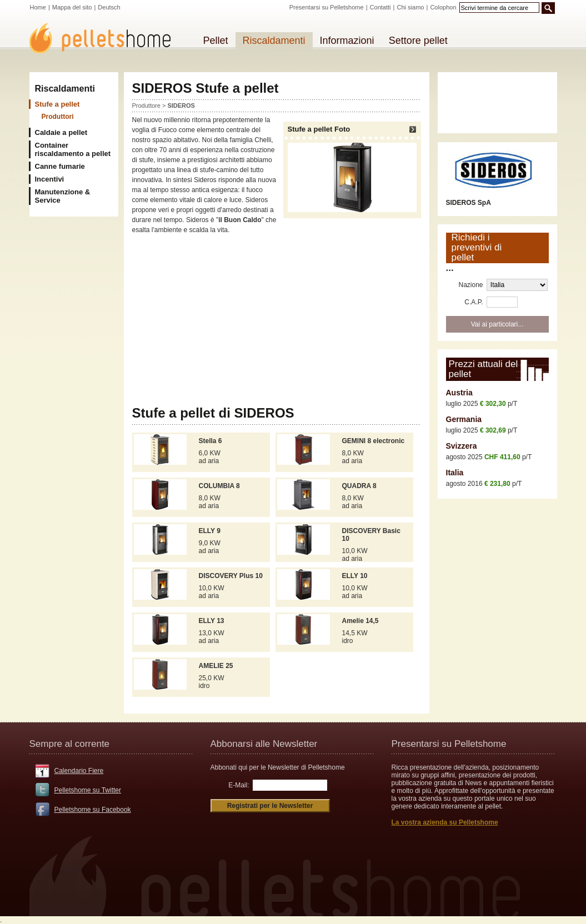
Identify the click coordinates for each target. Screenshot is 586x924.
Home (38, 7)
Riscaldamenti (65, 89)
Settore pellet (418, 41)
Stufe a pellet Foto (352, 169)
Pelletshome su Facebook (93, 810)
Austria (459, 393)
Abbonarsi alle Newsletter (264, 744)
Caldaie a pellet (61, 132)
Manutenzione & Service (63, 196)
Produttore (146, 106)
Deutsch (109, 7)
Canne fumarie (60, 166)
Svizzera (462, 446)
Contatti (380, 7)
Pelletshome (106, 38)
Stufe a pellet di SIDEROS (213, 413)
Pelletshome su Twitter (88, 790)
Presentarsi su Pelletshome (327, 7)
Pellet (216, 41)
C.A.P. (474, 302)
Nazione (470, 285)
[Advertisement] (277, 320)
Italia (455, 473)
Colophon (443, 7)
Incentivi (50, 179)
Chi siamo (411, 7)
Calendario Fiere (79, 771)
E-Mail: (239, 785)
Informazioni (347, 41)
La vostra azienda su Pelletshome (445, 822)
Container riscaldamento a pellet (73, 149)
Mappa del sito (72, 7)
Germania (464, 419)
